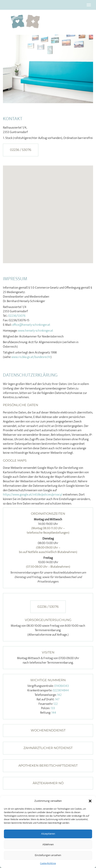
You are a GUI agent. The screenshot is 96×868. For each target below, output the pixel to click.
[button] (90, 801)
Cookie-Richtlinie (48, 863)
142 (59, 695)
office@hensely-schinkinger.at (31, 325)
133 (53, 708)
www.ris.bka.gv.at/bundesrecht (31, 357)
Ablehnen (48, 844)
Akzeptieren (48, 834)
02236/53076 (17, 316)
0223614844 (61, 690)
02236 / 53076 (21, 150)
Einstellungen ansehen (48, 855)
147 (57, 699)
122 (56, 704)
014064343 (61, 686)
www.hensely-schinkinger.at (36, 331)
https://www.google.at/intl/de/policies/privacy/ (33, 495)
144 (54, 713)
